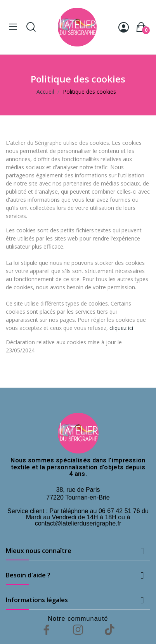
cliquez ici (121, 328)
